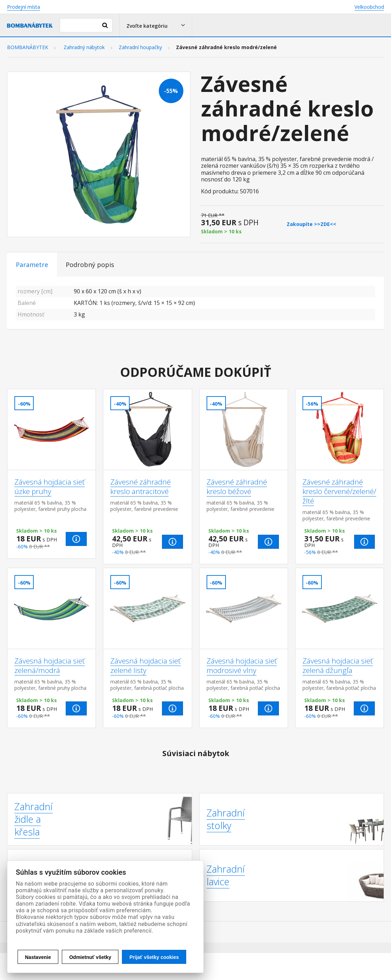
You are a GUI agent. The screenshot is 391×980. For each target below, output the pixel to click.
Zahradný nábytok (84, 47)
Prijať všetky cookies (154, 957)
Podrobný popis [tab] (90, 265)
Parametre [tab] (32, 265)
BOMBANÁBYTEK (28, 47)
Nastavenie (38, 957)
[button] (156, 25)
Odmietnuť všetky (90, 957)
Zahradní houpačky (140, 47)
